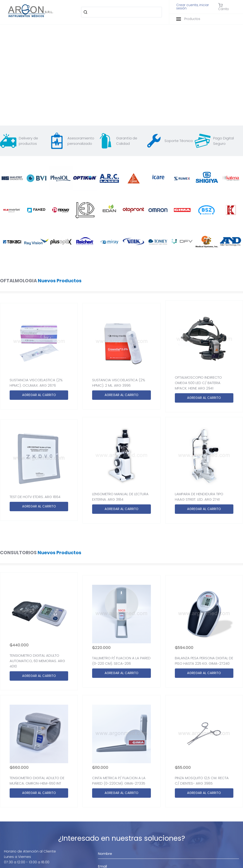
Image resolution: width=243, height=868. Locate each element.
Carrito (223, 7)
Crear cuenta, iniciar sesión (193, 7)
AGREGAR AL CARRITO (39, 395)
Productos (188, 19)
